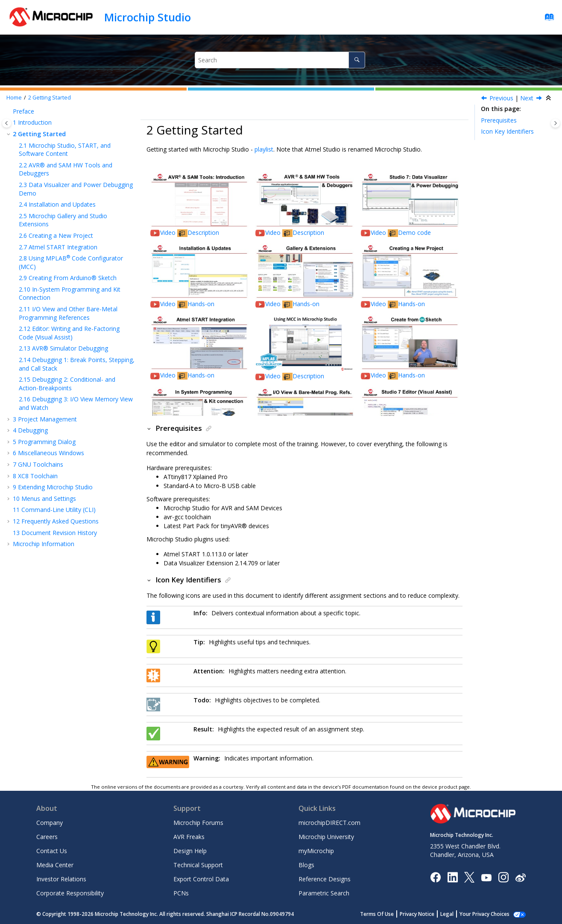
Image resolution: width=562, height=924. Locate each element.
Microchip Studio (148, 17)
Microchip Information (44, 544)
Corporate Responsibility (70, 893)
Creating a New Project (56, 235)
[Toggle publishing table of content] (7, 123)
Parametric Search (324, 893)
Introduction (32, 122)
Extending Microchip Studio (53, 487)
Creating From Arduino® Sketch (68, 278)
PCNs (181, 893)
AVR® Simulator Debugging (63, 348)
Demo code (414, 232)
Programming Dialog (44, 442)
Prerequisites (499, 120)
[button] (9, 111)
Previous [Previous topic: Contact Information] (501, 98)
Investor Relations (61, 879)
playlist (264, 149)
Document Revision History (55, 533)
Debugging (30, 430)
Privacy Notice (426, 914)
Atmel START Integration (58, 247)
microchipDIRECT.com (329, 823)
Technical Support (198, 865)
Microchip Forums (198, 823)
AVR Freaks (189, 837)
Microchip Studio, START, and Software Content (65, 150)
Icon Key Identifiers (507, 131)
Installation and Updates (57, 204)
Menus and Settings (44, 499)
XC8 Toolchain (35, 476)
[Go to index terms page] (547, 19)
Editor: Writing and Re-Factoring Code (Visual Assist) (69, 333)
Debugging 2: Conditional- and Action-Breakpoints (67, 384)
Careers (47, 837)
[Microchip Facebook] (435, 877)
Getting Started (50, 98)
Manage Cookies (489, 914)
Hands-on (201, 304)
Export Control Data (201, 879)
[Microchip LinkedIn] (452, 877)
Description (203, 232)
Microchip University (326, 837)
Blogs (306, 865)
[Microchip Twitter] (469, 877)
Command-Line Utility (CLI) (54, 510)
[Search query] (280, 60)
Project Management (45, 419)
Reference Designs (325, 879)
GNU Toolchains (38, 464)
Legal (456, 914)
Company (50, 823)
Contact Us (52, 851)
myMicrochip (316, 851)
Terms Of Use (386, 914)
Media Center (55, 865)
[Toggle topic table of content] (555, 123)
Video (169, 232)
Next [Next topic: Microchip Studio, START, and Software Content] (527, 98)
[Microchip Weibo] (520, 877)
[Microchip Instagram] (503, 877)
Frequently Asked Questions (56, 521)
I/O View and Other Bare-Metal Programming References (68, 313)
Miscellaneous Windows (48, 453)
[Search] (357, 60)
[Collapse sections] (549, 98)
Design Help (190, 851)
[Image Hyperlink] (486, 877)
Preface (23, 111)
